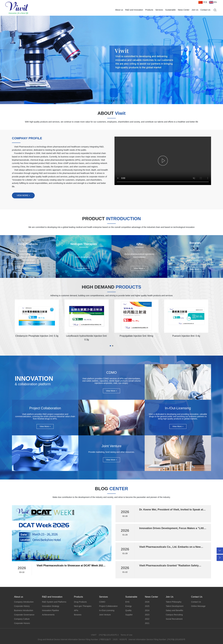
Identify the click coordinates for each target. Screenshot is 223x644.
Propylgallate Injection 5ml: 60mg (136, 336)
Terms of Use (126, 635)
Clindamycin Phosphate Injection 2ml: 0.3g (37, 336)
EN (213, 2)
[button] (109, 101)
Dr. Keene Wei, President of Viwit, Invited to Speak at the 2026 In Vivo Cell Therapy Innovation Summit (171, 511)
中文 (203, 2)
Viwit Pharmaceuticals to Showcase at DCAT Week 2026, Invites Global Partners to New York (71, 567)
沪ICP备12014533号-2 (109, 635)
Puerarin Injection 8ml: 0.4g (186, 336)
